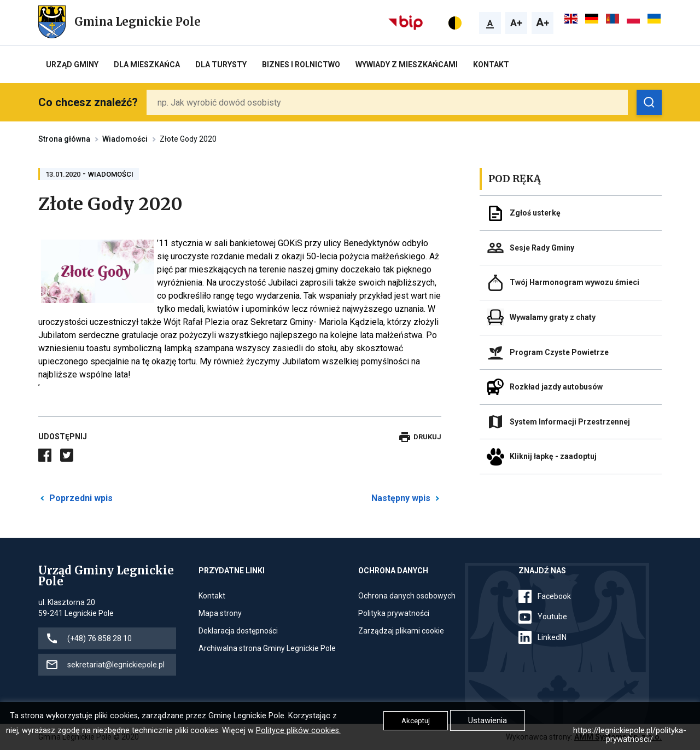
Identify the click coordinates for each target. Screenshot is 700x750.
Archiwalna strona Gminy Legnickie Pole (267, 648)
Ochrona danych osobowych (407, 596)
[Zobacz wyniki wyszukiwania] (649, 102)
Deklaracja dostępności (238, 631)
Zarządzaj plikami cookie (401, 631)
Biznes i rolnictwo (301, 65)
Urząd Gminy (72, 65)
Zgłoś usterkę (535, 213)
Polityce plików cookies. (298, 731)
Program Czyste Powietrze (559, 352)
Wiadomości (125, 139)
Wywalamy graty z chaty (553, 317)
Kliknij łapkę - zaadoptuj (553, 456)
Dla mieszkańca (147, 65)
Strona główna (64, 139)
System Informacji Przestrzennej (570, 422)
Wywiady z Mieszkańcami (407, 65)
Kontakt (491, 65)
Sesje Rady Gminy (542, 248)
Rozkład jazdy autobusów (556, 387)
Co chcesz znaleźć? (88, 102)
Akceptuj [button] (416, 721)
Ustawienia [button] (488, 720)
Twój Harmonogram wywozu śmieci (574, 282)
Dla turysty (221, 65)
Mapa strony (220, 613)
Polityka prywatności (394, 613)
